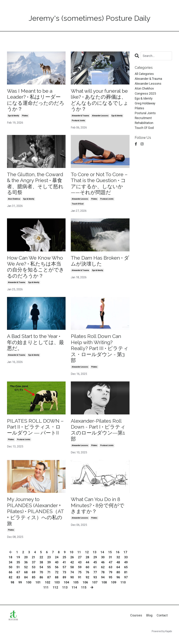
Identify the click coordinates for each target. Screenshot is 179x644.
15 (110, 559)
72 (57, 579)
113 (65, 595)
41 (64, 569)
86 (41, 584)
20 (26, 564)
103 (57, 589)
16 (118, 559)
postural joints (78, 122)
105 (76, 589)
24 (57, 564)
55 (49, 574)
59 (80, 574)
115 (84, 595)
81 (126, 579)
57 (64, 574)
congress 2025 (145, 94)
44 (87, 569)
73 (64, 579)
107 (95, 589)
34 (10, 569)
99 (20, 589)
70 (41, 579)
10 (71, 559)
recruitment (143, 119)
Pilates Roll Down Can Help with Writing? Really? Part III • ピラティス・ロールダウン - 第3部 (99, 352)
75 (80, 579)
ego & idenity (13, 117)
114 (74, 595)
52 (26, 574)
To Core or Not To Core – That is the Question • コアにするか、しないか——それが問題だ (99, 185)
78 (103, 579)
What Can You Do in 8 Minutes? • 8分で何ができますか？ (99, 512)
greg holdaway (145, 104)
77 (95, 579)
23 (49, 564)
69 (34, 579)
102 (48, 589)
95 (110, 584)
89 (64, 584)
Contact (162, 623)
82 (10, 584)
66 (10, 579)
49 (126, 569)
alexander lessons (100, 117)
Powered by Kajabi (162, 639)
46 (103, 569)
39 (49, 569)
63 (110, 574)
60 (87, 574)
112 (55, 595)
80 (118, 579)
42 (72, 569)
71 (49, 579)
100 (29, 589)
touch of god (78, 206)
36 (26, 569)
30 (103, 564)
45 (95, 569)
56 (57, 574)
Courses (136, 623)
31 (110, 564)
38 (41, 569)
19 (18, 564)
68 (26, 579)
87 (49, 584)
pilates (25, 117)
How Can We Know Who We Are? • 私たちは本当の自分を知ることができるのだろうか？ (36, 269)
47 (110, 569)
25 (64, 564)
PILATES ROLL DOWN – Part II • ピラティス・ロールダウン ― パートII (36, 432)
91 (80, 584)
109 (114, 589)
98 (12, 589)
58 (72, 574)
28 (87, 564)
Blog (149, 623)
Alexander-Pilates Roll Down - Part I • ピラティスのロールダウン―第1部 (100, 435)
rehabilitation (144, 124)
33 (126, 564)
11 (79, 559)
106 (85, 589)
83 (18, 584)
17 (125, 559)
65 (126, 574)
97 (126, 584)
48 (118, 569)
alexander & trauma (80, 117)
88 (57, 584)
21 (34, 564)
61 (95, 574)
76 (87, 579)
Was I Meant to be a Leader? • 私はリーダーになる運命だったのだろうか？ (35, 100)
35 (18, 569)
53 (34, 574)
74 (72, 579)
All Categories (144, 74)
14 (102, 559)
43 (80, 569)
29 (95, 564)
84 (26, 584)
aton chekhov (14, 201)
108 (104, 589)
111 (46, 595)
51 (18, 574)
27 (80, 564)
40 (57, 569)
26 (72, 564)
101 (38, 589)
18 (10, 564)
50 (10, 574)
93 (95, 584)
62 (103, 574)
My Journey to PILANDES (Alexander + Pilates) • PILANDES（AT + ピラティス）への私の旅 (35, 518)
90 (72, 584)
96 (118, 584)
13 (95, 559)
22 (41, 564)
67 (18, 579)
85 (34, 584)
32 (118, 564)
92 (87, 584)
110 (123, 589)
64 (118, 574)
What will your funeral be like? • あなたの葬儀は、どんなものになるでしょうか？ (99, 100)
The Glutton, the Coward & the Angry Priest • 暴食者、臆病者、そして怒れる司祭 (34, 185)
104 (66, 589)
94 (103, 584)
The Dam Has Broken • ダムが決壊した (98, 263)
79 (110, 579)
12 (87, 559)
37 (34, 569)
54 (41, 574)
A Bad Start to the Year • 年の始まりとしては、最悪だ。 (36, 346)
